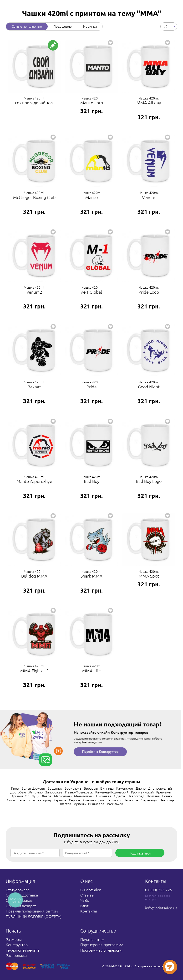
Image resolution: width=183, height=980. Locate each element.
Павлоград (136, 796)
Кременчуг (165, 792)
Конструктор (17, 944)
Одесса (119, 796)
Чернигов (131, 800)
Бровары (91, 788)
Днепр (141, 788)
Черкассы (114, 800)
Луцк (35, 796)
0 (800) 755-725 (159, 890)
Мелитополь (84, 796)
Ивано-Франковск (79, 792)
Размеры (14, 939)
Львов (47, 796)
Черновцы (149, 800)
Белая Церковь (33, 788)
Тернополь (26, 800)
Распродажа (16, 955)
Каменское (125, 788)
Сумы (11, 800)
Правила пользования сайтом (32, 911)
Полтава (153, 796)
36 (166, 26)
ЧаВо (85, 900)
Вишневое (96, 804)
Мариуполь (63, 796)
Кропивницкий (142, 792)
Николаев (104, 796)
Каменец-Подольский (112, 792)
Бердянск (55, 788)
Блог (84, 906)
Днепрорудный (160, 788)
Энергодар (168, 800)
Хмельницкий (93, 800)
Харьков (60, 800)
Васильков (115, 804)
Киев (15, 788)
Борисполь (73, 788)
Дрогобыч (18, 792)
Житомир (36, 792)
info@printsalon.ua (161, 908)
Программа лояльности (101, 950)
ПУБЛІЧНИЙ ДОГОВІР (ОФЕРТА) (34, 916)
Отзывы (87, 895)
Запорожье (54, 792)
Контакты (89, 911)
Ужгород (44, 800)
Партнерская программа (102, 944)
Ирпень (80, 804)
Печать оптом (92, 939)
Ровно (167, 796)
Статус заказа (18, 890)
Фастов (66, 804)
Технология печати (22, 950)
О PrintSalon (91, 890)
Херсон (74, 800)
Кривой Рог (20, 796)
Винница (107, 788)
